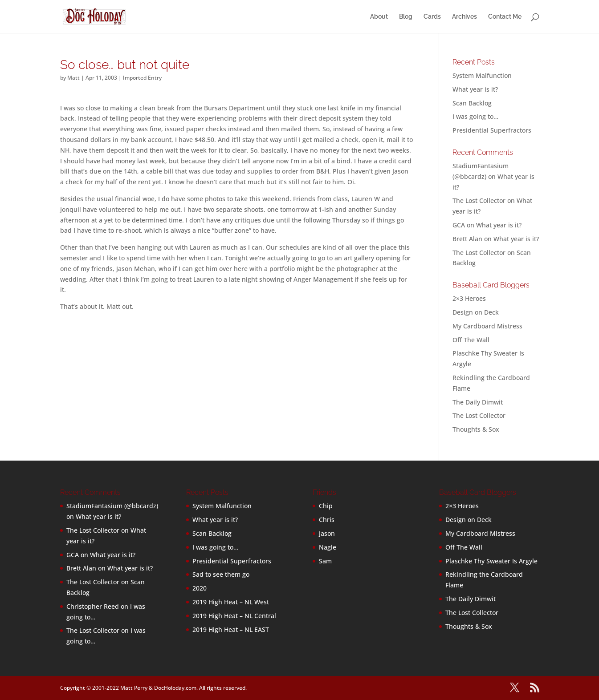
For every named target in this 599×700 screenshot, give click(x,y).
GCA (459, 225)
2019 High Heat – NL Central (234, 616)
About (379, 17)
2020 (200, 588)
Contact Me (505, 17)
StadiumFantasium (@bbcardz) (112, 506)
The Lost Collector (479, 415)
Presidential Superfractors (492, 130)
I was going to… (475, 116)
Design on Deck (476, 312)
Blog (406, 17)
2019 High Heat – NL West (231, 602)
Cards (432, 17)
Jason (327, 533)
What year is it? (475, 89)
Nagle (328, 547)
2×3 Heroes (469, 298)
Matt (73, 78)
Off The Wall (471, 340)
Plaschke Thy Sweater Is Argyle (491, 561)
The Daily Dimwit (478, 402)
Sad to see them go (221, 574)
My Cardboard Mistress (487, 326)
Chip (326, 506)
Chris (327, 520)
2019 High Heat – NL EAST (231, 629)
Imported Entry (142, 78)
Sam (325, 561)
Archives (465, 17)
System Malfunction (482, 75)
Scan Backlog (472, 103)
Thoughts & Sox (476, 429)
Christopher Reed (93, 606)
